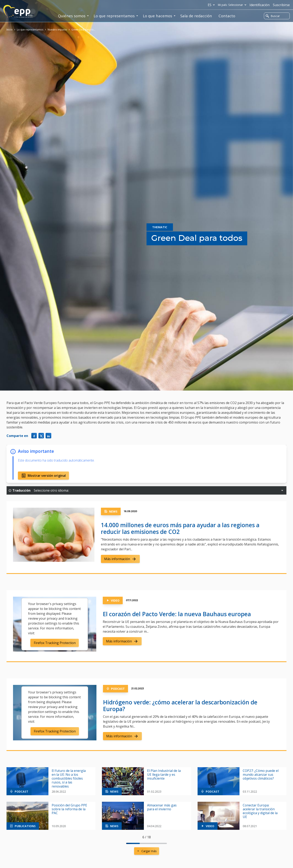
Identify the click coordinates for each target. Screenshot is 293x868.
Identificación (260, 5)
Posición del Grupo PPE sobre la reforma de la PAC (69, 809)
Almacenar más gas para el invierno (162, 807)
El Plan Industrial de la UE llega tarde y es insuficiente (164, 775)
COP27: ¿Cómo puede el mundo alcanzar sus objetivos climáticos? (261, 775)
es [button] (212, 5)
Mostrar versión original (43, 476)
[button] (282, 490)
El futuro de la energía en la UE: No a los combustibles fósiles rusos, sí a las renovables (69, 779)
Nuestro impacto (57, 30)
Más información (120, 559)
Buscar (273, 16)
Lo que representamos (30, 30)
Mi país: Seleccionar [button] (233, 5)
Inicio (10, 30)
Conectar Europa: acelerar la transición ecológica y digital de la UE (260, 811)
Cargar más (147, 851)
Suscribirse (281, 5)
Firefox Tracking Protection (55, 643)
